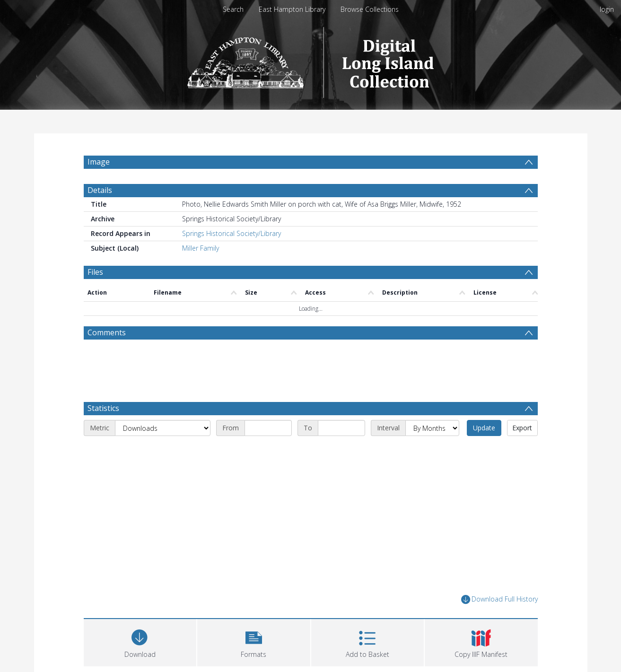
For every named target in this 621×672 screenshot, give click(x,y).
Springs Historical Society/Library (232, 233)
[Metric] (163, 428)
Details (100, 190)
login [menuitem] (607, 9)
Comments (107, 332)
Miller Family (201, 248)
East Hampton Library (292, 9)
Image (99, 162)
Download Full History (499, 599)
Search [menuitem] (233, 9)
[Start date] (268, 428)
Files (95, 272)
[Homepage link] (310, 60)
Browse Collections (370, 9)
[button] (254, 641)
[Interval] (432, 428)
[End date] (341, 428)
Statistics (103, 408)
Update (484, 428)
